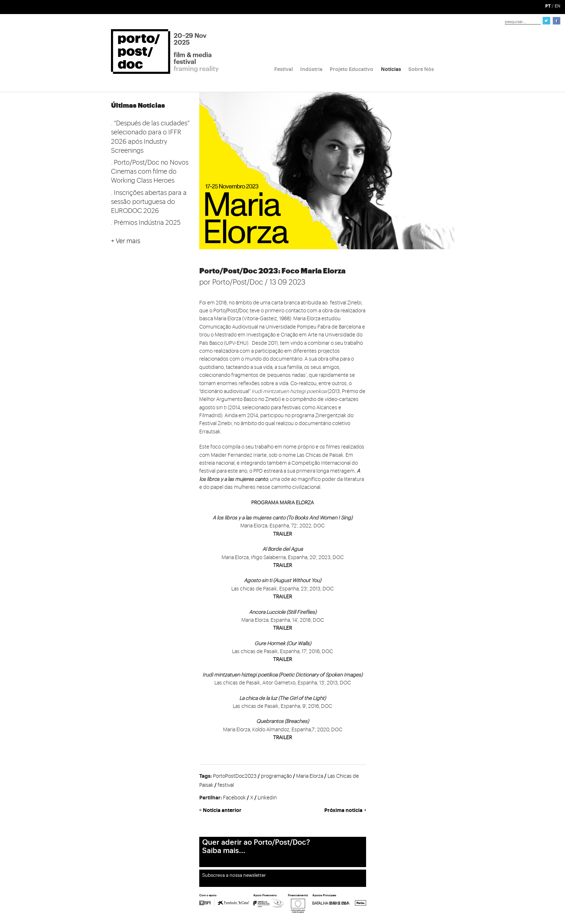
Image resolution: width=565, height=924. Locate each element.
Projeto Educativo (352, 69)
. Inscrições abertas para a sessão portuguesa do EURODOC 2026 (149, 202)
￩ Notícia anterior (220, 810)
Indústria (311, 69)
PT (548, 6)
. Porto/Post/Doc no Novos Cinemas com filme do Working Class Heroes (150, 171)
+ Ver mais (126, 241)
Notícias (391, 69)
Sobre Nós (421, 69)
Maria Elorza (310, 776)
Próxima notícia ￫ (345, 810)
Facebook (234, 798)
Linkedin (267, 798)
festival (226, 785)
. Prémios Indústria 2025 (146, 223)
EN (557, 6)
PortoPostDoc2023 (235, 776)
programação (276, 776)
